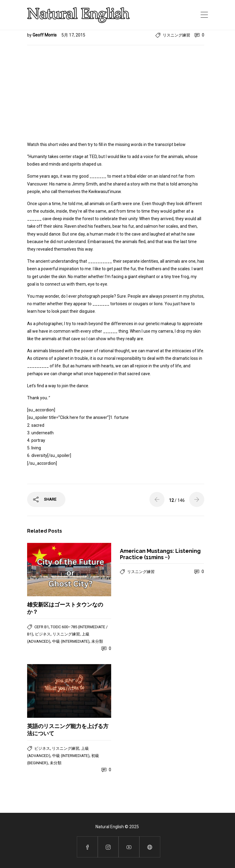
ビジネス (43, 634)
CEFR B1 (42, 627)
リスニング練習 (176, 35)
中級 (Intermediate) (71, 641)
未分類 (97, 641)
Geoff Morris (45, 35)
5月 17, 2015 (73, 35)
